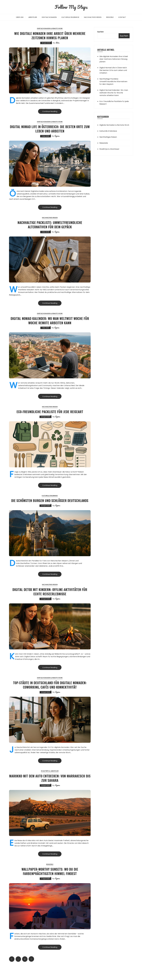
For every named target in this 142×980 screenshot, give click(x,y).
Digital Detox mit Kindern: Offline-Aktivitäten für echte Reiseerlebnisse (50, 597)
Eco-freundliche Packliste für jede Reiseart (50, 412)
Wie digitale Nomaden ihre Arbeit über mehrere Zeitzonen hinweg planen (50, 35)
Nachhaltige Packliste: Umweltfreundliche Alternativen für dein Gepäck (50, 225)
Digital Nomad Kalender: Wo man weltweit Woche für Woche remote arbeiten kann (50, 321)
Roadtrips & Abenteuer (50, 782)
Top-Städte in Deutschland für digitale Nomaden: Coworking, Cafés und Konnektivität (50, 693)
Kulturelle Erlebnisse (70, 17)
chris (58, 43)
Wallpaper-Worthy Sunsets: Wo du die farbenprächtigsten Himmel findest (50, 882)
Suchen (100, 32)
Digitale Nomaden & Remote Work (50, 29)
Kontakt (122, 17)
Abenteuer (33, 17)
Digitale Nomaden (49, 17)
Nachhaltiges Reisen (93, 17)
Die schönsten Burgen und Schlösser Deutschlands (50, 504)
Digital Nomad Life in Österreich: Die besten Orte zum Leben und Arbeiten (50, 129)
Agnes (57, 136)
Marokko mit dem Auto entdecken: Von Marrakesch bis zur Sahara (50, 789)
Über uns (20, 17)
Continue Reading (50, 111)
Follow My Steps (71, 6)
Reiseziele (110, 17)
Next (31, 971)
